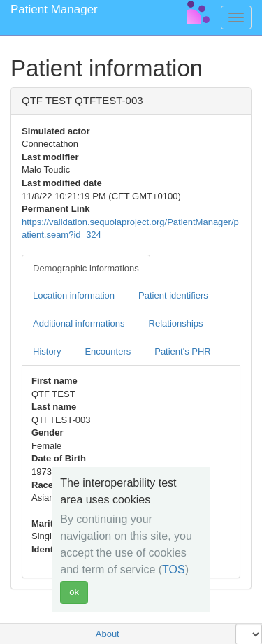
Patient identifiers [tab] (173, 295)
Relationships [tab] (176, 323)
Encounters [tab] (108, 351)
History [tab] (47, 351)
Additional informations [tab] (79, 323)
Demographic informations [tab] (86, 268)
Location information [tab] (74, 295)
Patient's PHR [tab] (183, 351)
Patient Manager (54, 9)
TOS (174, 570)
